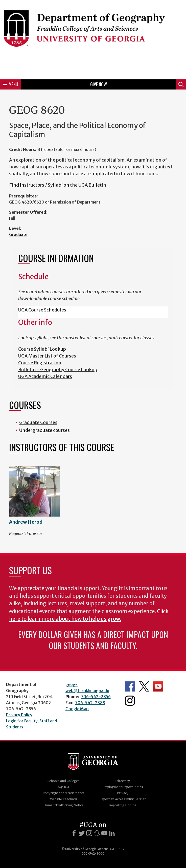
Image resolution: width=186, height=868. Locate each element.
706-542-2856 (96, 697)
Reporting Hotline (123, 805)
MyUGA (64, 787)
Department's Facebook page (130, 686)
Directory (123, 781)
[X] (82, 833)
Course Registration (40, 363)
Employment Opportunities (123, 787)
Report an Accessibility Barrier (123, 799)
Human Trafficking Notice (63, 805)
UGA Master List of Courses (47, 356)
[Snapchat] (97, 833)
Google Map (77, 709)
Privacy (123, 793)
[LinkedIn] (112, 833)
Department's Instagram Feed (130, 701)
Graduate (18, 234)
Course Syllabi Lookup (42, 349)
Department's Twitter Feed (144, 686)
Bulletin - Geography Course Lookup (58, 370)
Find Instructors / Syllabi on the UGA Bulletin (58, 185)
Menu (11, 84)
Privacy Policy (19, 715)
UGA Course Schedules (42, 310)
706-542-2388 (90, 703)
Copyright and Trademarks (64, 793)
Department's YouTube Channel (158, 686)
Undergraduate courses (44, 430)
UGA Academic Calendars (45, 376)
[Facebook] (74, 833)
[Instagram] (89, 833)
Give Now (99, 84)
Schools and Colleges (64, 781)
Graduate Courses (38, 422)
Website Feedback (64, 799)
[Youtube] (104, 833)
